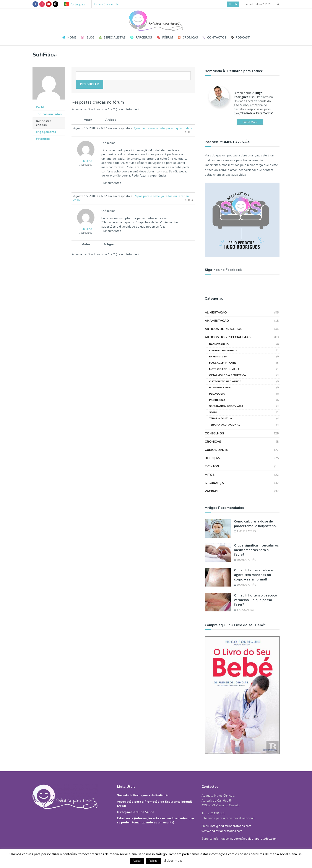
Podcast (240, 37)
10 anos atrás (245, 560)
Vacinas (211, 491)
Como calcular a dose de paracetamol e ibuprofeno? (256, 523)
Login (233, 4)
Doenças (212, 458)
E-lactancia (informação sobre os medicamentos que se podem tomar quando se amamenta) (155, 820)
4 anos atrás (244, 610)
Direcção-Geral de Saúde (136, 812)
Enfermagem (218, 357)
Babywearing (219, 344)
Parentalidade (220, 387)
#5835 (189, 132)
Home (69, 37)
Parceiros (141, 37)
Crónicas (188, 37)
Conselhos (214, 433)
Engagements (46, 132)
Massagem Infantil (223, 363)
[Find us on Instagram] (42, 4)
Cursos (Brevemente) (107, 4)
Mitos (210, 475)
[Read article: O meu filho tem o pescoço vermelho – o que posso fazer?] (218, 602)
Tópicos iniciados (49, 114)
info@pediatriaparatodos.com (231, 826)
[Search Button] (278, 4)
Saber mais (173, 861)
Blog (88, 37)
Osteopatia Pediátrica (225, 381)
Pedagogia (217, 394)
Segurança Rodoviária (226, 406)
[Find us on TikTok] (55, 4)
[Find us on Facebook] (35, 4)
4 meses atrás (245, 531)
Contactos (214, 37)
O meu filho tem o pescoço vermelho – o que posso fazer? (256, 600)
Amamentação (217, 321)
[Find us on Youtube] (49, 4)
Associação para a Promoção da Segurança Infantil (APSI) (154, 804)
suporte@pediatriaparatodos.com (253, 839)
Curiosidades (216, 450)
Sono (213, 412)
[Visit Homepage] (156, 19)
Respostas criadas (44, 123)
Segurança (214, 483)
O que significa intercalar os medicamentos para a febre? (256, 550)
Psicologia (217, 400)
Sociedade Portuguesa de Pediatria (143, 795)
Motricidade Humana (224, 369)
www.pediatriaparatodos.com (222, 831)
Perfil (40, 107)
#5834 (189, 200)
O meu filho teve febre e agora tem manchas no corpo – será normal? (253, 575)
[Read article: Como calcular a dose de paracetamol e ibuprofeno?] (218, 528)
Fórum (165, 37)
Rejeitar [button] (154, 861)
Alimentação (216, 313)
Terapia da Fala (221, 418)
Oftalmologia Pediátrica (227, 375)
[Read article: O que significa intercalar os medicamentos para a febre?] (218, 552)
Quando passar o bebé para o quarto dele (163, 128)
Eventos (212, 466)
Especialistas (112, 37)
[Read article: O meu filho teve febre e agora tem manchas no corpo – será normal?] (218, 577)
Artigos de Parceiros (223, 329)
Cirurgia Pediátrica (223, 350)
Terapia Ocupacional (225, 425)
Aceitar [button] (137, 861)
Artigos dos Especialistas (228, 337)
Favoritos (43, 139)
